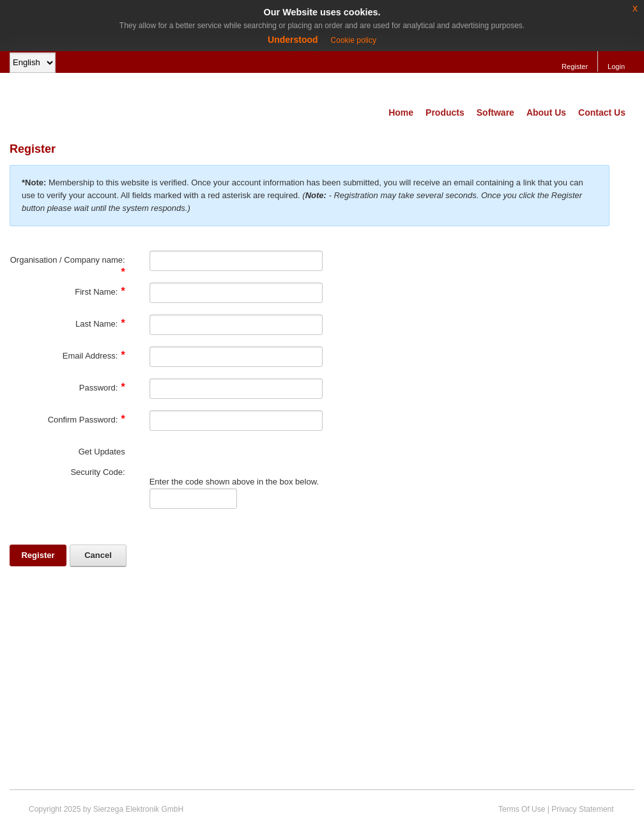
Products (445, 112)
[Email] (236, 357)
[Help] (134, 260)
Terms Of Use (522, 809)
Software (495, 112)
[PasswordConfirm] (236, 421)
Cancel (98, 555)
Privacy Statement (582, 809)
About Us (546, 112)
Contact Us (602, 112)
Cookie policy (354, 40)
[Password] (236, 389)
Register (575, 66)
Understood (293, 40)
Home (401, 112)
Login (616, 66)
